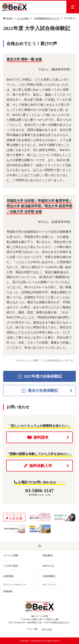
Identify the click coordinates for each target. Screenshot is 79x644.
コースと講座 (11, 555)
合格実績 (8, 576)
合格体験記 (49, 576)
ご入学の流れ (11, 566)
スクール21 (47, 629)
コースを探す (23, 18)
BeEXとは (48, 566)
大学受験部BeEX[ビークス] (47, 18)
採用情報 (8, 591)
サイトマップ (50, 585)
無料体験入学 (46, 466)
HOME (9, 18)
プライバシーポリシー (15, 585)
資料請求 (48, 437)
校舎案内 (48, 555)
